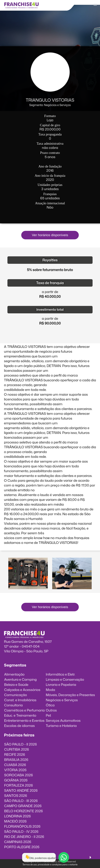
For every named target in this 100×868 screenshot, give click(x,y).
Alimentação (14, 674)
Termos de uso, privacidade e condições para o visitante (50, 865)
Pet (48, 715)
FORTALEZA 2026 (19, 785)
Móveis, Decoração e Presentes (70, 695)
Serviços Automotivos (63, 720)
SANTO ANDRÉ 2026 (21, 790)
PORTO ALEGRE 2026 (22, 847)
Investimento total (50, 310)
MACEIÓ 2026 (15, 821)
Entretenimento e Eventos (24, 720)
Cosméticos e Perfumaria (25, 710)
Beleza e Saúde (16, 685)
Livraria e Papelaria (61, 685)
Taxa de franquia (50, 283)
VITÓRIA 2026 (15, 770)
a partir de (50, 292)
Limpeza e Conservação (65, 679)
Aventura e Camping (21, 679)
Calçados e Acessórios (22, 690)
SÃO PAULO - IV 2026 (21, 831)
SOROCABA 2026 (19, 775)
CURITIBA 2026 (17, 749)
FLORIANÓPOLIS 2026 (22, 826)
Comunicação (16, 695)
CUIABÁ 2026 (15, 765)
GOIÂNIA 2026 (16, 780)
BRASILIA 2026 (16, 760)
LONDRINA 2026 (18, 816)
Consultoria (14, 705)
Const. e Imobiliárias (20, 700)
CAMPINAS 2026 (18, 842)
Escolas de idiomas (20, 726)
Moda (50, 690)
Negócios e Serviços (62, 700)
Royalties (50, 260)
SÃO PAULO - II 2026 (21, 744)
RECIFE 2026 (15, 754)
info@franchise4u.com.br (24, 656)
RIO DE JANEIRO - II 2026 (24, 837)
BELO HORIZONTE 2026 (24, 811)
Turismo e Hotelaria (61, 726)
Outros (51, 710)
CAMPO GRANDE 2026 (23, 806)
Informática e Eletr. (61, 674)
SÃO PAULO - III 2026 (21, 801)
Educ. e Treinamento (20, 715)
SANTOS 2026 (16, 796)
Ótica (50, 705)
